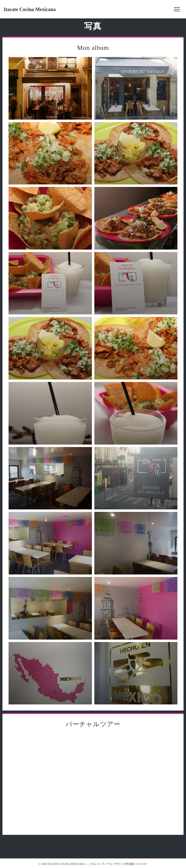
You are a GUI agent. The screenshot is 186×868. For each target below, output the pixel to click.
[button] (177, 9)
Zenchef (141, 864)
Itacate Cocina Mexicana (30, 9)
